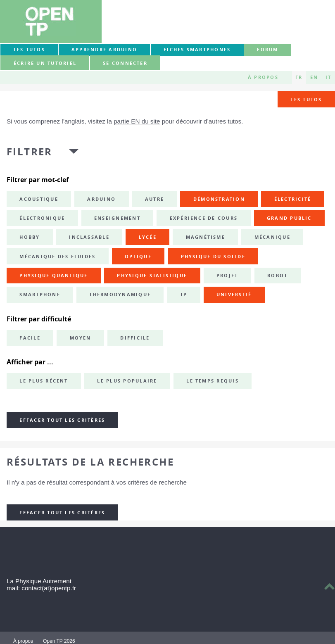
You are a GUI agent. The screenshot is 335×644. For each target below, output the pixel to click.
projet (227, 276)
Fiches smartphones (197, 50)
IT (328, 77)
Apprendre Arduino (104, 50)
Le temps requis (213, 381)
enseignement (117, 218)
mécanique (272, 237)
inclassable (89, 237)
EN (314, 77)
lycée (148, 237)
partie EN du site (137, 121)
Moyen (81, 338)
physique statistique (152, 276)
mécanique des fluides (57, 257)
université (234, 295)
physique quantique (53, 276)
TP (184, 295)
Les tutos (29, 50)
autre (154, 199)
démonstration (219, 199)
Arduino (101, 199)
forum (267, 50)
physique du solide (213, 257)
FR (299, 77)
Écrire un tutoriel (45, 63)
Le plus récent (44, 381)
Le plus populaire (127, 381)
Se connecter (125, 63)
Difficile (135, 338)
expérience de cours (204, 218)
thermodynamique (120, 295)
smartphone (40, 295)
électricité (293, 199)
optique (138, 257)
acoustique (39, 199)
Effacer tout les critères (62, 420)
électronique (42, 218)
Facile (30, 338)
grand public (289, 218)
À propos (263, 77)
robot (277, 276)
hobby (30, 237)
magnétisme (206, 237)
